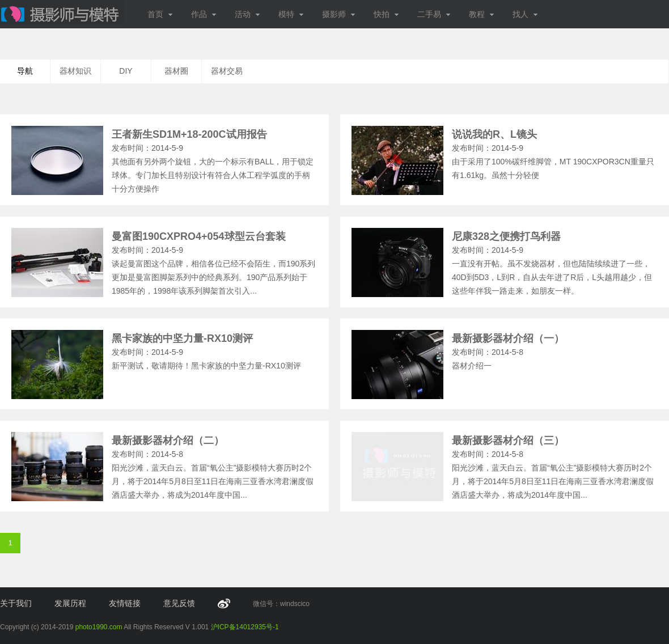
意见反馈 (179, 603)
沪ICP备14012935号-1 (245, 627)
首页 (160, 14)
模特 (291, 14)
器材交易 (227, 71)
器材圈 (176, 71)
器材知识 (75, 71)
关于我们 (16, 603)
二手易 (434, 14)
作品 (204, 14)
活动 (247, 14)
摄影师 (339, 14)
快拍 (386, 14)
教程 (482, 14)
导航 (25, 71)
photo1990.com (99, 627)
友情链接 (125, 603)
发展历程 (70, 603)
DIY (126, 71)
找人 (525, 14)
